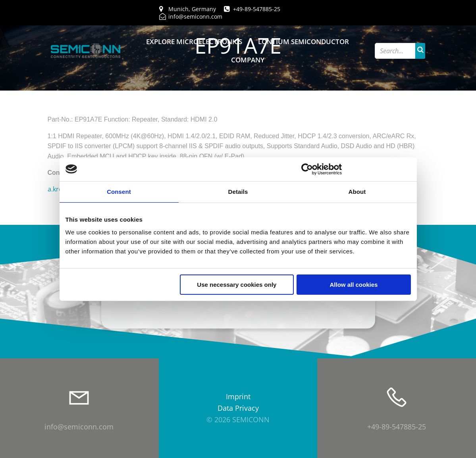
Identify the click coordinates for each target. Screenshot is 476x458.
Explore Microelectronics (194, 42)
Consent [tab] (119, 192)
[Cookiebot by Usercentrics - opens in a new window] (307, 169)
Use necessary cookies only (237, 285)
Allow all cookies (354, 285)
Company (248, 60)
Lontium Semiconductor (304, 42)
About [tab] (357, 192)
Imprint (238, 396)
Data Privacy (238, 408)
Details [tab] (238, 192)
